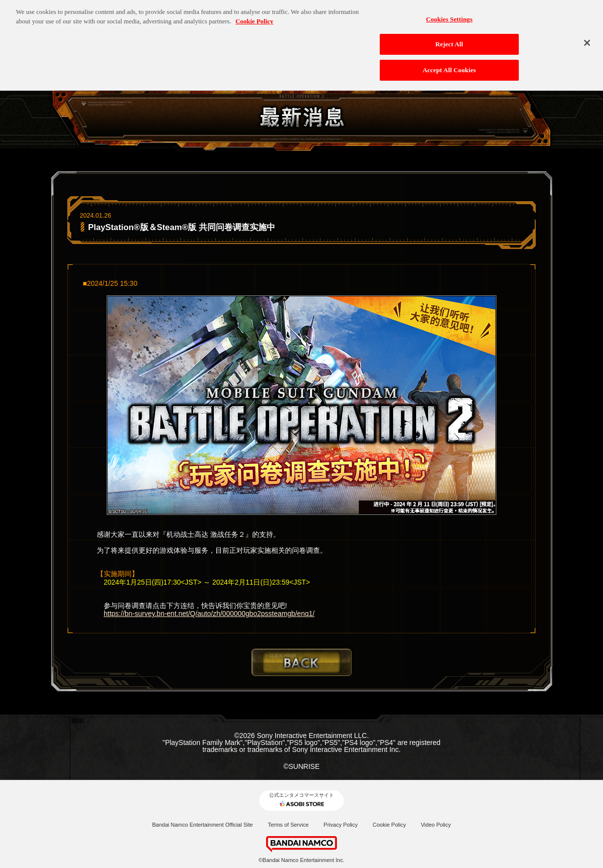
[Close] (587, 40)
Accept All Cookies (449, 67)
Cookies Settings (449, 16)
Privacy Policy (340, 825)
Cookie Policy (389, 825)
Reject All (450, 42)
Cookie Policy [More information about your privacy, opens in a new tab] (254, 19)
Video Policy (436, 825)
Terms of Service (288, 825)
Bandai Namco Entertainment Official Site (202, 825)
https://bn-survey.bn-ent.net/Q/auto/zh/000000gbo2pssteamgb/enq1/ (209, 614)
